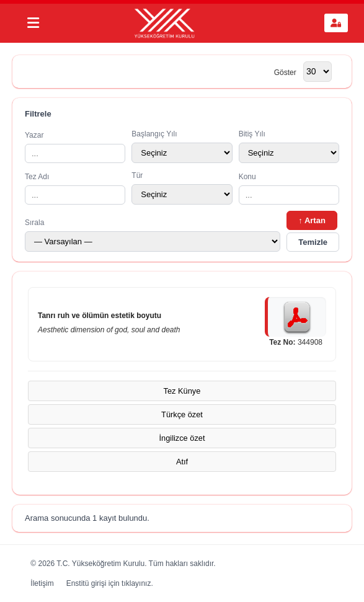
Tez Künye (182, 391)
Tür (182, 188)
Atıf (182, 462)
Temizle (313, 242)
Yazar (75, 147)
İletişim (42, 583)
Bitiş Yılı (289, 146)
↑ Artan (312, 220)
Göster (285, 72)
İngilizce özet (182, 438)
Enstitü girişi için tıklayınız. (110, 583)
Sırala (153, 235)
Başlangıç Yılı (182, 146)
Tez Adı (75, 188)
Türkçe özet (182, 414)
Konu (289, 188)
